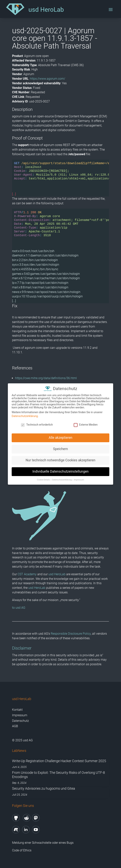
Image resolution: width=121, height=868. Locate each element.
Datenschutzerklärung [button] (62, 479)
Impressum (20, 715)
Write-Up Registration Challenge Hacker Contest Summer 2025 (59, 761)
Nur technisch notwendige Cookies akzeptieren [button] (60, 460)
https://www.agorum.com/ (47, 79)
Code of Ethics (22, 850)
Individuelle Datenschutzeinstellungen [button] (60, 471)
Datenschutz (20, 721)
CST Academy (27, 574)
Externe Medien (86, 424)
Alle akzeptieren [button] (60, 437)
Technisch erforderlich (37, 424)
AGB (15, 726)
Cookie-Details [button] (44, 479)
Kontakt (17, 710)
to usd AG (19, 608)
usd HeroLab (57, 574)
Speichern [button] (60, 448)
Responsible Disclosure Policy (71, 634)
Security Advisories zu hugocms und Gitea (44, 788)
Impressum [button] (79, 479)
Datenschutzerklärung (25, 415)
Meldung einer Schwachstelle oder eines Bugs (43, 843)
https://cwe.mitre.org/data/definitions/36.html (46, 378)
